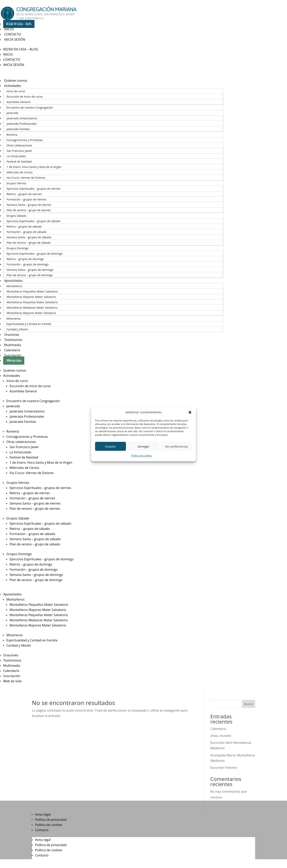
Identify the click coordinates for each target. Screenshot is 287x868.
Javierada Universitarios (22, 118)
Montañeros (14, 286)
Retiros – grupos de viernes (24, 194)
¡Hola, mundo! (221, 736)
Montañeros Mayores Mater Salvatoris (31, 297)
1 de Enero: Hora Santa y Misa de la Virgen (34, 167)
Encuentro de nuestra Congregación (30, 108)
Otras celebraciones (19, 145)
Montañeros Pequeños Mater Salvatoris (32, 291)
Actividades (13, 86)
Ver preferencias (176, 446)
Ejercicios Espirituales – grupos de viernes (33, 189)
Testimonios (13, 340)
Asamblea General (18, 102)
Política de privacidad (51, 820)
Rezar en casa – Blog (19, 24)
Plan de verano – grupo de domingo (30, 275)
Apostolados (13, 281)
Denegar (143, 446)
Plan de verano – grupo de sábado (29, 243)
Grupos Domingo (17, 248)
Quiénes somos (16, 81)
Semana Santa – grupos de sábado (29, 237)
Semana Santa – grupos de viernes (29, 205)
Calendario (12, 350)
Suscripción (13, 355)
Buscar (249, 704)
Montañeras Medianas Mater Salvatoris (32, 308)
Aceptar (111, 446)
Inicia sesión (15, 39)
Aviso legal (43, 814)
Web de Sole (14, 361)
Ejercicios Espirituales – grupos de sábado (34, 221)
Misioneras (13, 319)
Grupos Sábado (16, 216)
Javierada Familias (18, 129)
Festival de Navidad (19, 162)
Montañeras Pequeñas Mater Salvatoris (32, 302)
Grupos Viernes (16, 183)
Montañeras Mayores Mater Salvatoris (31, 313)
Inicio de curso (16, 91)
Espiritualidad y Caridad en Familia (29, 324)
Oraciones (12, 335)
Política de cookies (142, 456)
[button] (190, 412)
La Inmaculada (16, 156)
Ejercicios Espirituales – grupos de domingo (35, 254)
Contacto (13, 34)
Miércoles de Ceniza (20, 172)
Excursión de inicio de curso (25, 97)
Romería (12, 135)
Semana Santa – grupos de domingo (30, 270)
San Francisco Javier (19, 151)
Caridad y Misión (17, 329)
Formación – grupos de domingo (28, 264)
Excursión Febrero (224, 768)
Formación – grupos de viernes (27, 199)
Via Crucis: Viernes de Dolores (26, 178)
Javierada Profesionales (22, 124)
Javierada (12, 113)
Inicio (9, 29)
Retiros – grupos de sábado (24, 226)
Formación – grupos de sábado (27, 232)
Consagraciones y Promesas (25, 140)
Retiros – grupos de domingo (25, 259)
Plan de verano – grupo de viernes (29, 210)
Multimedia (13, 345)
